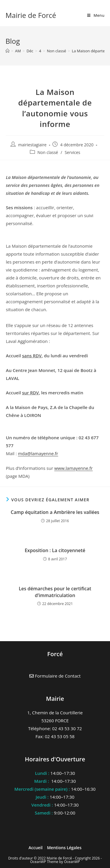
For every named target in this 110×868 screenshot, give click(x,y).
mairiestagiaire (32, 145)
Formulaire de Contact (55, 676)
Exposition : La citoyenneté (55, 550)
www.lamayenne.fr (73, 468)
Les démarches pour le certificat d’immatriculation (55, 592)
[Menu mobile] (96, 15)
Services (72, 152)
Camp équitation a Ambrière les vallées (55, 512)
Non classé (48, 152)
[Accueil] (7, 51)
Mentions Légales (64, 848)
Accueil (36, 848)
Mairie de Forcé (31, 15)
